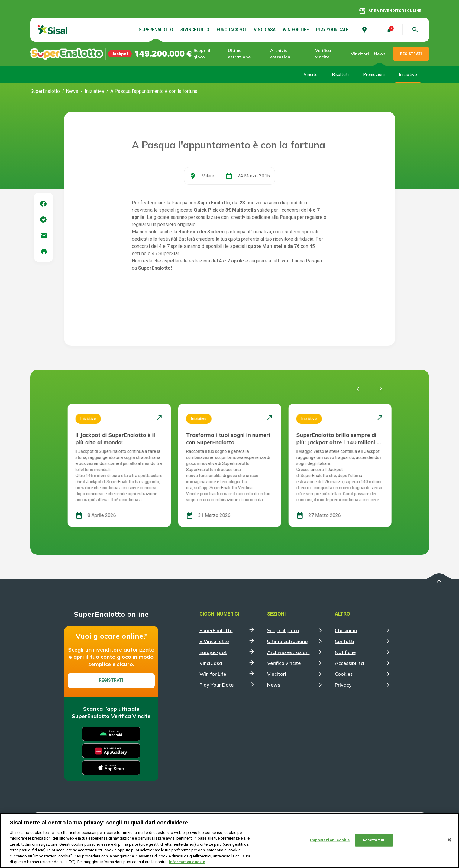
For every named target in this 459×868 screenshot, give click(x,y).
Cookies (344, 674)
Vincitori (360, 54)
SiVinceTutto (195, 30)
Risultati (340, 74)
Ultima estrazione (239, 54)
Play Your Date (332, 30)
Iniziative (408, 74)
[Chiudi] (449, 840)
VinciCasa (265, 30)
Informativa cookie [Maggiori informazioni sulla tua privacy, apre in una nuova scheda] (187, 862)
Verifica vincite (323, 54)
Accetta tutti (374, 840)
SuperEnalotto (156, 30)
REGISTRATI (411, 54)
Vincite (311, 74)
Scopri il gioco (202, 54)
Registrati (111, 680)
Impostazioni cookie (330, 840)
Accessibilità (349, 663)
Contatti (344, 641)
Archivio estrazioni (281, 54)
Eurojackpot (232, 30)
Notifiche (345, 652)
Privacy (343, 685)
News (380, 54)
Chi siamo (346, 630)
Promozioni (374, 74)
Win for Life (296, 30)
